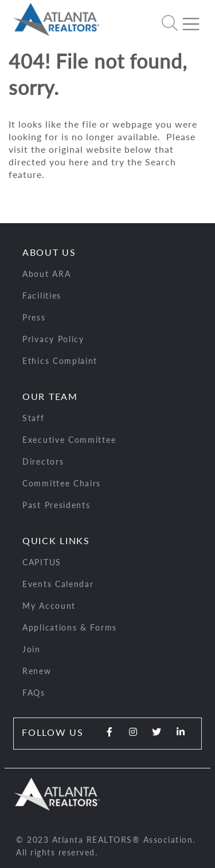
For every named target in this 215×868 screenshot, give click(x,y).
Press (34, 317)
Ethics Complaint (60, 361)
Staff (34, 418)
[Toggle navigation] (196, 19)
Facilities (42, 296)
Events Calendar (58, 584)
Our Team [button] (50, 396)
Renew (37, 671)
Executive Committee (69, 440)
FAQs (34, 693)
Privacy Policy (53, 339)
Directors (43, 461)
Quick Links (56, 540)
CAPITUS (42, 562)
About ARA (46, 274)
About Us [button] (49, 252)
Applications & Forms (70, 627)
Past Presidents (56, 505)
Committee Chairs (62, 483)
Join (32, 649)
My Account (49, 606)
